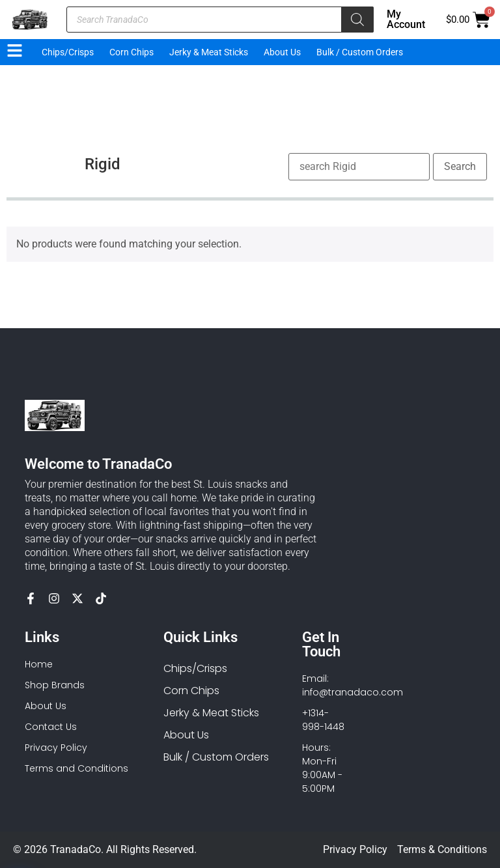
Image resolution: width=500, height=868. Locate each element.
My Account (406, 19)
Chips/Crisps (68, 52)
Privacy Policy (355, 849)
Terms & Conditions (442, 849)
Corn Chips (132, 52)
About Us (282, 52)
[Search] (357, 20)
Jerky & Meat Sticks (209, 52)
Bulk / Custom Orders (360, 52)
